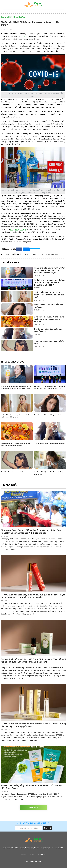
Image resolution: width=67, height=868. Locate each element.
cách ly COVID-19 (38, 254)
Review (24, 855)
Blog (32, 855)
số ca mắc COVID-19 (18, 229)
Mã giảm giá (42, 855)
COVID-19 (25, 36)
